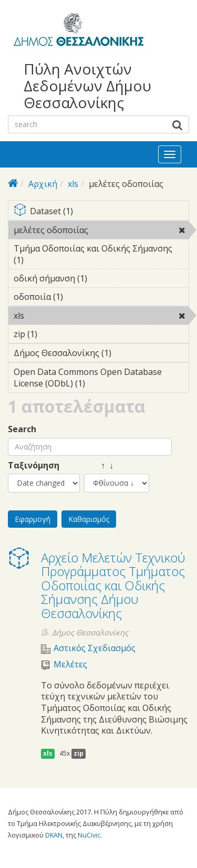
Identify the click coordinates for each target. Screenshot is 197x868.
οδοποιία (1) (79, 297)
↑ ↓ (99, 466)
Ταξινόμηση (34, 466)
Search (22, 429)
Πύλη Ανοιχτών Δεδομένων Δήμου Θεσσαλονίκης (87, 86)
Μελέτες (70, 665)
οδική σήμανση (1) (101, 280)
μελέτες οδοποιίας (101, 232)
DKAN (54, 835)
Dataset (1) (101, 212)
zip (79, 753)
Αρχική (43, 184)
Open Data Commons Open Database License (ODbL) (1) (101, 379)
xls (73, 184)
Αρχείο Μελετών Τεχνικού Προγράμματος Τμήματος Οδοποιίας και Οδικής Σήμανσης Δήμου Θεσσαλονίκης (113, 585)
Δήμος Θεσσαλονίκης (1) (101, 354)
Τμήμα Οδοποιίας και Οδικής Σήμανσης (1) (101, 256)
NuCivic (89, 835)
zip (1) (54, 334)
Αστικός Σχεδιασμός (95, 648)
